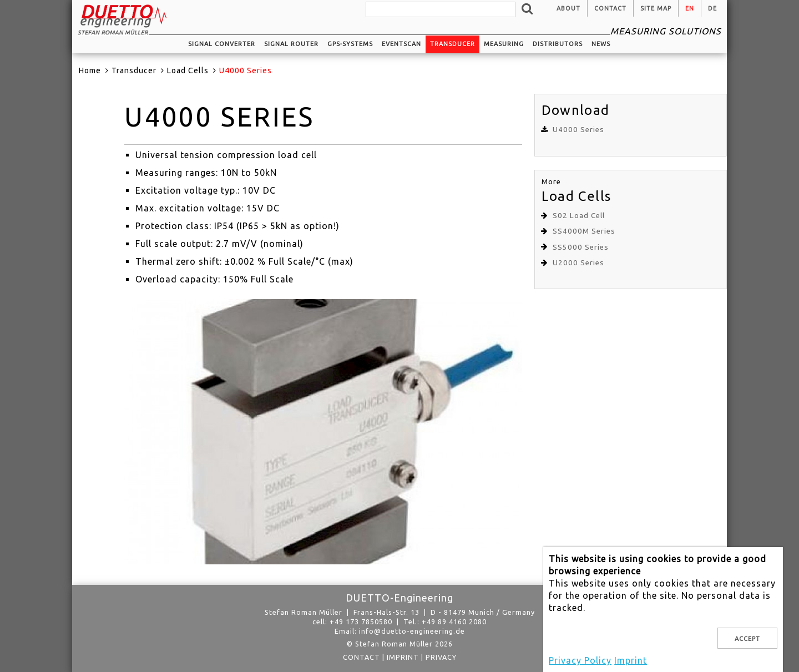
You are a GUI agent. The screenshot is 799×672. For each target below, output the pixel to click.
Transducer (452, 44)
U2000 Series (578, 263)
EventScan (401, 44)
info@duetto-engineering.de (412, 631)
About (568, 8)
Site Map (656, 8)
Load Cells (188, 70)
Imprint (403, 657)
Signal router (291, 44)
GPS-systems (350, 44)
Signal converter (222, 44)
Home (90, 70)
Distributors (558, 44)
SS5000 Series (581, 247)
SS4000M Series (584, 231)
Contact (610, 8)
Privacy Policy (580, 660)
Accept (747, 639)
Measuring (504, 44)
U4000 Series (578, 130)
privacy (441, 657)
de (712, 8)
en (690, 8)
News (601, 44)
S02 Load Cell (579, 216)
